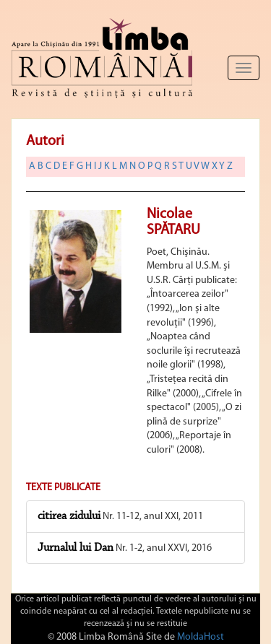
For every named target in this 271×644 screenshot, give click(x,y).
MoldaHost (201, 637)
